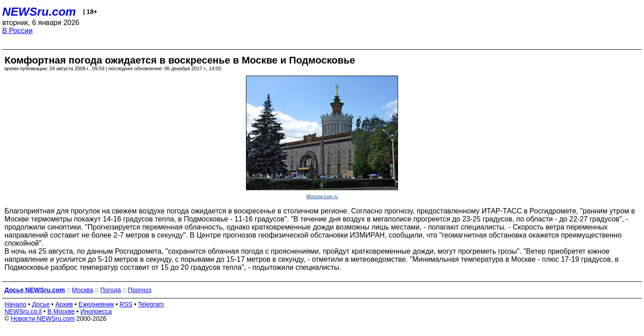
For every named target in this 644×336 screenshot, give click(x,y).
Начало (15, 304)
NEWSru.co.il (23, 311)
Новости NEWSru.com (43, 319)
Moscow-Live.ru (322, 197)
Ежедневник (96, 304)
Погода (110, 290)
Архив (64, 304)
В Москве (61, 311)
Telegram (151, 304)
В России (17, 31)
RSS (126, 304)
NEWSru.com (39, 12)
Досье (41, 304)
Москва (83, 290)
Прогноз (140, 290)
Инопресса (96, 311)
